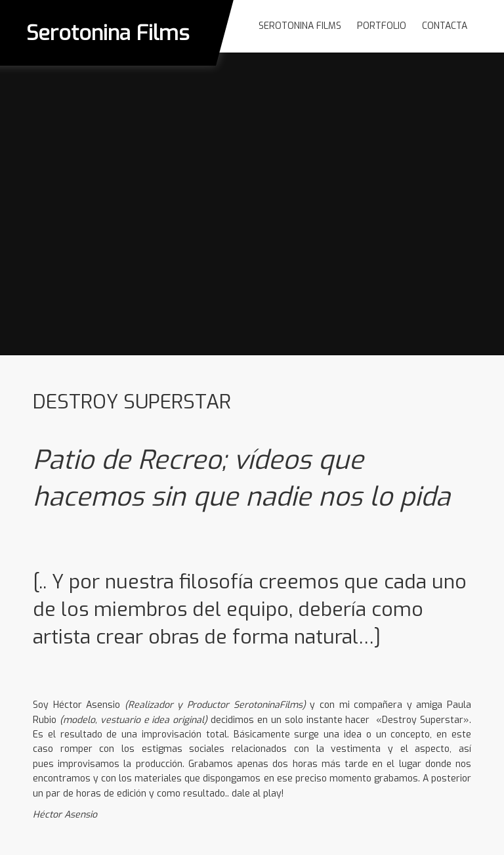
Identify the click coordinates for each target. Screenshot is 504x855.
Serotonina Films (108, 33)
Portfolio (382, 26)
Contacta (445, 26)
